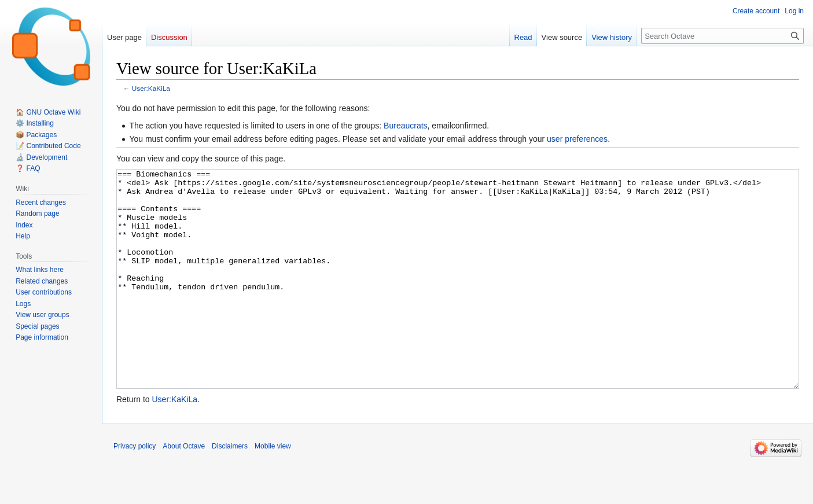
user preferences (577, 139)
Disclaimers (230, 490)
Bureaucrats (405, 126)
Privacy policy (135, 490)
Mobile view (273, 490)
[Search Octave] (722, 36)
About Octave (184, 490)
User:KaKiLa (151, 88)
